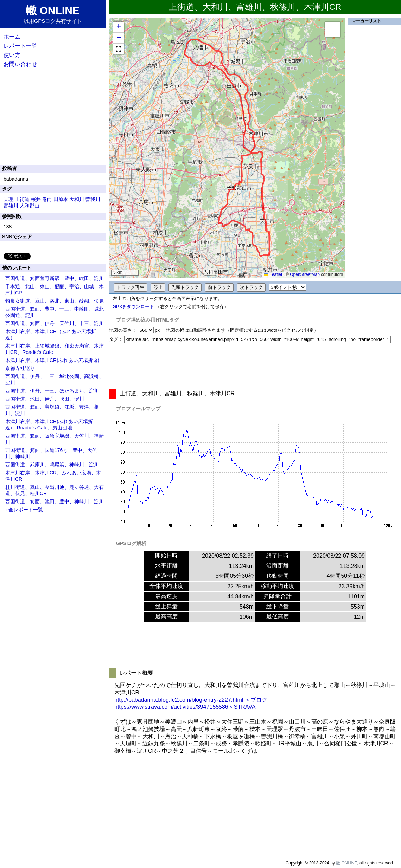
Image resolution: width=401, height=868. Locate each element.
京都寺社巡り (20, 368)
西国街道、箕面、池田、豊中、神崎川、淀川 (55, 501)
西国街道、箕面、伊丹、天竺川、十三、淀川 (55, 323)
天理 (8, 199)
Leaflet (273, 274)
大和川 (77, 199)
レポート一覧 (20, 46)
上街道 (22, 199)
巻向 (47, 199)
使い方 (12, 55)
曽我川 (93, 199)
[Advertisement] (255, 366)
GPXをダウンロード (133, 307)
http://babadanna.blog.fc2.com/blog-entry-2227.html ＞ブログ (191, 700)
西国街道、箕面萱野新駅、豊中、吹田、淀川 (55, 278)
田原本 (61, 199)
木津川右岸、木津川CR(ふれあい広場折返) (52, 360)
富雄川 (11, 206)
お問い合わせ (20, 64)
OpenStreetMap (305, 274)
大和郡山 (30, 206)
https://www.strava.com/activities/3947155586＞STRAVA (185, 707)
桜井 (36, 199)
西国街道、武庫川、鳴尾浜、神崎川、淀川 (52, 465)
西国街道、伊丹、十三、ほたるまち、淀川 (52, 391)
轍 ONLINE (346, 863)
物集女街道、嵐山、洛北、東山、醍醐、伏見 (55, 301)
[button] (119, 27)
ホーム (12, 37)
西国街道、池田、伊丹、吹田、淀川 (45, 399)
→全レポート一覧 (23, 510)
